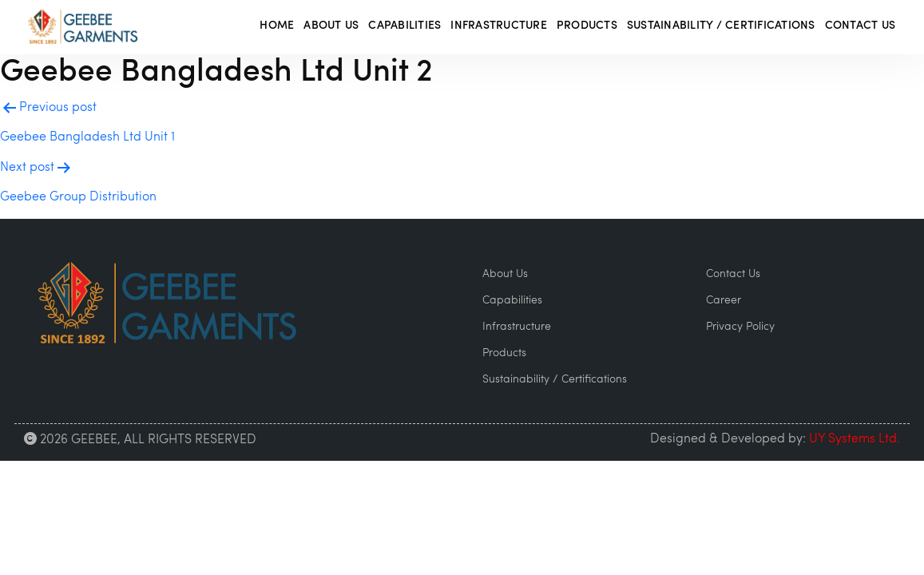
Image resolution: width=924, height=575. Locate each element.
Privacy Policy (740, 327)
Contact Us (861, 26)
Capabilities (404, 26)
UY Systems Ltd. (855, 439)
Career (724, 301)
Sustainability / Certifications (721, 26)
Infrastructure (499, 26)
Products (587, 26)
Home (277, 26)
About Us (331, 26)
